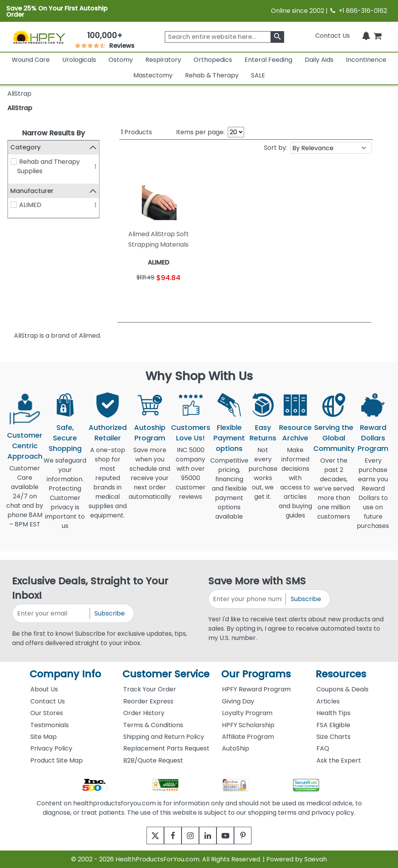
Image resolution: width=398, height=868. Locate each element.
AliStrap (20, 108)
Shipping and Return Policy (164, 737)
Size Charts (333, 737)
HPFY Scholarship (248, 725)
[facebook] (167, 836)
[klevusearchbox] (277, 37)
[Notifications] (366, 36)
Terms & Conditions (153, 725)
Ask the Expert (339, 760)
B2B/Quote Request (153, 760)
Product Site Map (57, 760)
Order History (144, 713)
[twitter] (146, 836)
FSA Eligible (333, 725)
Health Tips (333, 713)
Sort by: (276, 148)
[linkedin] (210, 836)
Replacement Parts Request (166, 748)
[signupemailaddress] (51, 613)
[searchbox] (224, 37)
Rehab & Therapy (212, 75)
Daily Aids (319, 60)
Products (136, 132)
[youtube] (231, 836)
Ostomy (121, 60)
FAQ (323, 748)
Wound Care (31, 60)
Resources (341, 674)
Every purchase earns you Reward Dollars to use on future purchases (373, 498)
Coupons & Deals (342, 689)
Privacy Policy (51, 748)
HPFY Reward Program (256, 689)
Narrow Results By (53, 133)
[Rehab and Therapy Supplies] (14, 161)
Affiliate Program (248, 737)
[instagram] (188, 836)
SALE (258, 75)
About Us (44, 689)
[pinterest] (252, 836)
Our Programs (256, 674)
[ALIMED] (14, 205)
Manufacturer (32, 191)
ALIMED (30, 205)
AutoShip (236, 748)
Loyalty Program (247, 713)
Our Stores (47, 713)
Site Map (44, 737)
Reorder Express (148, 701)
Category (26, 147)
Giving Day (238, 701)
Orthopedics (213, 60)
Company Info (65, 674)
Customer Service (166, 674)
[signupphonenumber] (248, 599)
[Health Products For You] (39, 37)
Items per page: (200, 132)
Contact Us (333, 36)
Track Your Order (150, 689)
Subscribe (110, 613)
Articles (328, 701)
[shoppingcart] (377, 36)
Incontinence (366, 60)
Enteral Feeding (268, 60)
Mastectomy (153, 75)
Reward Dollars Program (373, 438)
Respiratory (163, 60)
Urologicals (79, 60)
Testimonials (50, 725)
